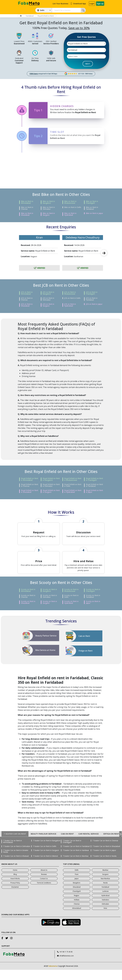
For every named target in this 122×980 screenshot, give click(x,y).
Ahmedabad (77, 918)
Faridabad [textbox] (73, 50)
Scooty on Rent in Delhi (71, 606)
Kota (105, 918)
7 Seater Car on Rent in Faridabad (76, 857)
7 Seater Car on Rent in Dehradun (17, 857)
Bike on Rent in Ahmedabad (27, 202)
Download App (78, 4)
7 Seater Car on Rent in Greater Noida (16, 861)
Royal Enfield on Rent (47, 16)
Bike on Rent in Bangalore (49, 202)
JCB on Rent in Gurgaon (48, 305)
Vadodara (105, 910)
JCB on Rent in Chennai (27, 299)
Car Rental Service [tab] (89, 844)
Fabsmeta (53, 976)
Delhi (42, 10)
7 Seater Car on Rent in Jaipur (104, 861)
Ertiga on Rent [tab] (111, 844)
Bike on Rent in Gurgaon (49, 214)
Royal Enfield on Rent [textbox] (78, 44)
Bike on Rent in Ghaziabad (27, 214)
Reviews (44, 885)
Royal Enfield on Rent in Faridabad (94, 485)
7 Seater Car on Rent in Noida (104, 866)
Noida (105, 893)
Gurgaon (105, 885)
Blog (15, 885)
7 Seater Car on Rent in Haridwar (76, 861)
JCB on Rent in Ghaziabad (27, 305)
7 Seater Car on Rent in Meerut (45, 866)
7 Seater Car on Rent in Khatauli (16, 866)
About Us (44, 880)
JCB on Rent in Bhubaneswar (70, 293)
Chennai (77, 914)
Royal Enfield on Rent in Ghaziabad (30, 491)
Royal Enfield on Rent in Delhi (73, 485)
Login (92, 4)
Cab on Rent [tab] (67, 844)
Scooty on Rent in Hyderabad (71, 612)
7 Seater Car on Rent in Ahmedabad (12, 852)
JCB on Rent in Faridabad (92, 299)
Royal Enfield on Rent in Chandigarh (94, 479)
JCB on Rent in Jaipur (94, 304)
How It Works (15, 889)
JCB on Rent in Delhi (72, 298)
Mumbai (105, 880)
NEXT (88, 64)
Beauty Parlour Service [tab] (44, 844)
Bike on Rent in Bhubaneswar (70, 202)
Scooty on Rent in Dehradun (50, 606)
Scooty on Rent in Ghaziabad (28, 612)
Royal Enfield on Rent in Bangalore (51, 479)
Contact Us (44, 889)
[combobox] (86, 44)
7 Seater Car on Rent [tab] (15, 844)
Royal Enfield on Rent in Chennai (30, 485)
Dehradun (105, 914)
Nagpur (77, 906)
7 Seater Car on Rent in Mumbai (75, 866)
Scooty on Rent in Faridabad (93, 606)
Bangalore (77, 893)
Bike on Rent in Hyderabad (70, 214)
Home (15, 880)
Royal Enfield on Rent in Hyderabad (73, 491)
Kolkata (77, 910)
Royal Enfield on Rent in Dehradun (51, 485)
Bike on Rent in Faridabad (92, 208)
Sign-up (100, 4)
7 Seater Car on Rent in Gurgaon (46, 861)
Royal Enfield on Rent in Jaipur (94, 491)
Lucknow (105, 901)
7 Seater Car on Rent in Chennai (105, 851)
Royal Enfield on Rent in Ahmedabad (30, 479)
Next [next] (104, 253)
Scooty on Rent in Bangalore (50, 601)
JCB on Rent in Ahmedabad (27, 293)
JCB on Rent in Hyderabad (70, 305)
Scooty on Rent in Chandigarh (93, 601)
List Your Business (60, 4)
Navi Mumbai (105, 889)
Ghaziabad (77, 897)
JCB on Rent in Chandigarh (92, 293)
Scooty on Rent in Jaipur (93, 612)
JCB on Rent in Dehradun (48, 299)
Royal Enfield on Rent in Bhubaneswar (73, 479)
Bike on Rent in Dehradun (49, 208)
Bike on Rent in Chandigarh (92, 202)
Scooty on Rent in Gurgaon (50, 612)
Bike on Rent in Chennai (27, 208)
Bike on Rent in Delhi (73, 207)
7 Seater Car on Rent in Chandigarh (72, 852)
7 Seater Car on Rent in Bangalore (47, 851)
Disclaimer (15, 897)
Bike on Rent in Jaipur (94, 213)
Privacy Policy (15, 893)
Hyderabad (105, 906)
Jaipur (77, 889)
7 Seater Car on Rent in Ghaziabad (106, 857)
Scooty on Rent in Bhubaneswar (71, 601)
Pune (77, 885)
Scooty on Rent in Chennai (28, 606)
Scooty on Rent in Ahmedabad (28, 601)
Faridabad (31, 16)
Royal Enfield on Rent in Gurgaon (51, 491)
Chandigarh (77, 901)
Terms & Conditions (44, 893)
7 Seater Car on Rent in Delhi (45, 857)
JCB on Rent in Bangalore (48, 293)
